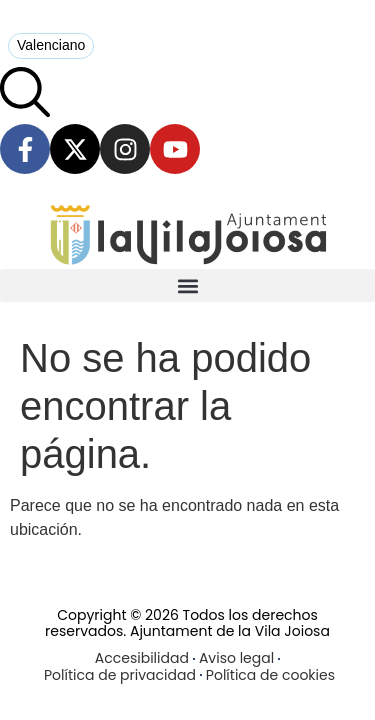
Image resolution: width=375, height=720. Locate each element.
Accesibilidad (142, 658)
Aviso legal (236, 658)
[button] (187, 285)
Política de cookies (270, 675)
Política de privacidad (120, 675)
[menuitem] (51, 46)
